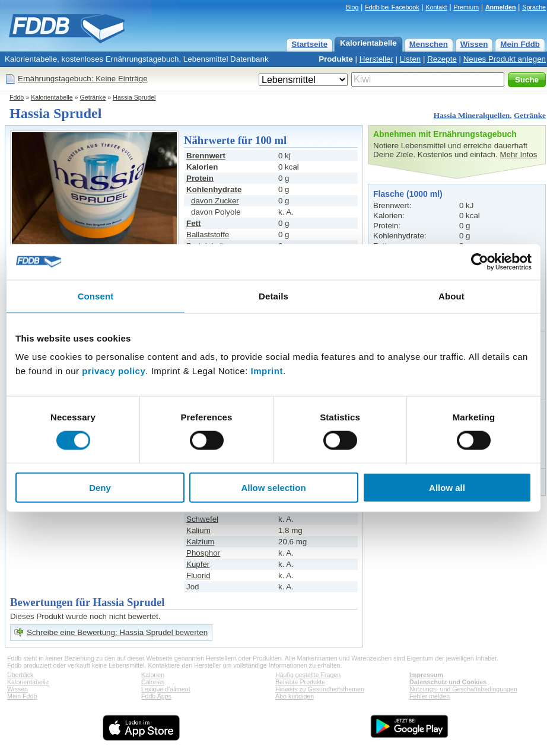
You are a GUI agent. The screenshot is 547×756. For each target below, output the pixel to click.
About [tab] (451, 296)
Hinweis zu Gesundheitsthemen (320, 689)
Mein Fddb (520, 44)
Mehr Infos (518, 154)
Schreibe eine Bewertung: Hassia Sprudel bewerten (117, 632)
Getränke (93, 97)
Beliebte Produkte (300, 682)
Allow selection (273, 488)
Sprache (534, 7)
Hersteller (376, 59)
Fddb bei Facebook (392, 7)
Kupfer (198, 564)
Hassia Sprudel (134, 97)
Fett (193, 223)
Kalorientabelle (368, 43)
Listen (411, 59)
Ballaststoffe (208, 235)
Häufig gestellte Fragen (308, 675)
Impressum (426, 675)
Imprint (267, 371)
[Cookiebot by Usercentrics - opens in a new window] (480, 261)
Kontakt (436, 7)
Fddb (17, 97)
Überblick (20, 675)
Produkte (336, 59)
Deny (100, 488)
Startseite (309, 44)
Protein (200, 178)
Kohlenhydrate (214, 189)
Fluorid (198, 575)
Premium (466, 7)
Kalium (198, 530)
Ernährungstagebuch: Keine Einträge (83, 79)
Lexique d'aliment (166, 689)
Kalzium (200, 542)
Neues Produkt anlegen (505, 59)
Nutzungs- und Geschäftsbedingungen (463, 689)
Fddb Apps (156, 696)
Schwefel (202, 519)
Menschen (429, 44)
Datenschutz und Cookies (448, 682)
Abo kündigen (295, 696)
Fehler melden (430, 696)
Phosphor (203, 553)
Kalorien (153, 675)
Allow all (447, 488)
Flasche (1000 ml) (408, 194)
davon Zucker (215, 201)
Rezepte (442, 59)
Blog (352, 7)
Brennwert (206, 156)
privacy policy (114, 371)
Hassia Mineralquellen (472, 115)
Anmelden (501, 7)
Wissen (474, 44)
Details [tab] (273, 296)
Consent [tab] (96, 296)
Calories (153, 682)
